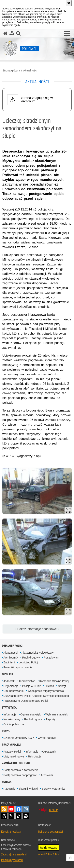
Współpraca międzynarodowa (46, 691)
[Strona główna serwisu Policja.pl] (5, 33)
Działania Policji (13, 646)
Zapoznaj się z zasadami (14, 854)
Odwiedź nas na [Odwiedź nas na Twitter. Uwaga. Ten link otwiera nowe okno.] (11, 816)
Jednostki (9, 681)
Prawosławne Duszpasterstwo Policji (26, 701)
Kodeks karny (12, 719)
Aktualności (30, 70)
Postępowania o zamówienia (21, 770)
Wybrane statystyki (57, 714)
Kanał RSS (4, 809)
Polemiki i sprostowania (18, 667)
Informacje (10, 714)
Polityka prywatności (12, 860)
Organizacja (11, 686)
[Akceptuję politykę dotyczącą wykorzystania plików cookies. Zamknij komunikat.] (69, 3)
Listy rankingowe (14, 756)
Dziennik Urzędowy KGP (19, 738)
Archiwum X (11, 658)
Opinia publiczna (14, 724)
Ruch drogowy (31, 658)
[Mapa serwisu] (12, 33)
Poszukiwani (52, 658)
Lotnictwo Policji (28, 662)
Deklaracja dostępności (51, 831)
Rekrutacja (35, 756)
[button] (67, 34)
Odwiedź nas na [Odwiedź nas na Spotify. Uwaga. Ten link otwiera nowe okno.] (26, 816)
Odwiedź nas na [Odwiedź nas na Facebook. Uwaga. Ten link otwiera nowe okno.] (19, 809)
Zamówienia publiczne (16, 763)
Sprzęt (62, 686)
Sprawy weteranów (53, 789)
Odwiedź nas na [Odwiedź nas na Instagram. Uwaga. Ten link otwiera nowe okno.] (26, 809)
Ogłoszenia (49, 752)
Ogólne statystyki (31, 714)
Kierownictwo (27, 681)
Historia (49, 686)
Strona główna (11, 70)
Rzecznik (9, 789)
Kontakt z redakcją (11, 831)
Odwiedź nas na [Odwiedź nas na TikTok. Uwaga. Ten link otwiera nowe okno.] (19, 816)
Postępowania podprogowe (20, 775)
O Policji (7, 674)
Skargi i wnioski (28, 789)
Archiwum (47, 775)
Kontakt (7, 782)
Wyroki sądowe (47, 738)
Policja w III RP (31, 686)
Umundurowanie (14, 691)
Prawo (6, 731)
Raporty (51, 719)
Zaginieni (9, 662)
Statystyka (9, 707)
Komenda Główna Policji (54, 681)
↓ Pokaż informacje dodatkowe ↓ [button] (37, 629)
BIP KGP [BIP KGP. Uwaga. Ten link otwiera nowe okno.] (53, 810)
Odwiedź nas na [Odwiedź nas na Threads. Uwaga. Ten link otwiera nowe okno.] (4, 816)
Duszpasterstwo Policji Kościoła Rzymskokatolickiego (36, 696)
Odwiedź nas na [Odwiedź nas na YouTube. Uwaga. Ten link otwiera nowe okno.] (11, 809)
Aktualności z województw (37, 653)
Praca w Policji (12, 745)
